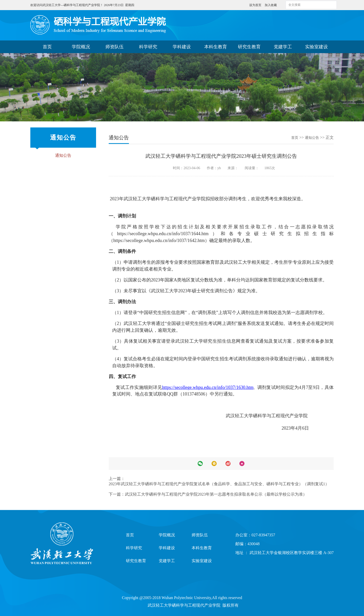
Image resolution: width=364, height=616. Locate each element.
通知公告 (63, 155)
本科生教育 (216, 47)
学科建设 (182, 47)
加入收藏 (271, 5)
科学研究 (148, 47)
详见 (158, 387)
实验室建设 (316, 47)
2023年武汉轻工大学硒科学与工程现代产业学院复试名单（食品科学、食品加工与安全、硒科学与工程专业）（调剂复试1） (219, 484)
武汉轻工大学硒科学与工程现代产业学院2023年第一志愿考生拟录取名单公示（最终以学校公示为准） (216, 494)
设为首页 (256, 5)
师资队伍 (115, 47)
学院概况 (81, 47)
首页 (47, 47)
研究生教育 (249, 47)
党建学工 (283, 47)
